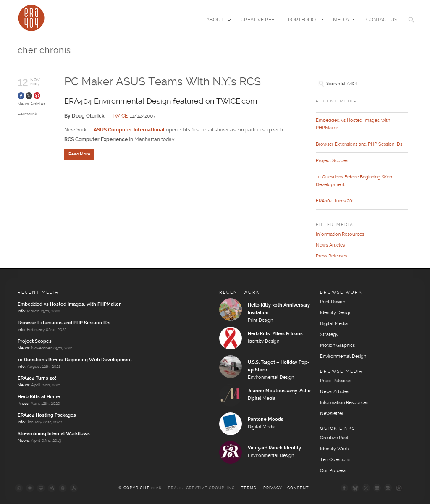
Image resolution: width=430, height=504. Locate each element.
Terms (249, 488)
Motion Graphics (337, 346)
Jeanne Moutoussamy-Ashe (279, 391)
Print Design (260, 320)
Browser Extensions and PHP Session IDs (359, 144)
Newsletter (332, 414)
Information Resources (340, 234)
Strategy (329, 335)
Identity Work (334, 449)
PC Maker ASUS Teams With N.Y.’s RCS (163, 82)
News (23, 348)
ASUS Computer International (129, 130)
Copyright (136, 488)
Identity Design (264, 341)
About (216, 21)
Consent (298, 488)
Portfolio (303, 21)
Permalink (27, 114)
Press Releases (331, 256)
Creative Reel (259, 20)
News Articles (31, 104)
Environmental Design (271, 378)
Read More (79, 154)
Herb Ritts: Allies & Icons (275, 334)
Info (21, 311)
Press (23, 404)
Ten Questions (335, 460)
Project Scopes (332, 161)
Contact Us (382, 20)
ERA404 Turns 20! (335, 201)
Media (342, 21)
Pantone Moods (266, 420)
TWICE (120, 116)
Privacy (273, 488)
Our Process (333, 471)
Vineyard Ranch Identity (274, 448)
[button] (412, 25)
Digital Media (262, 399)
